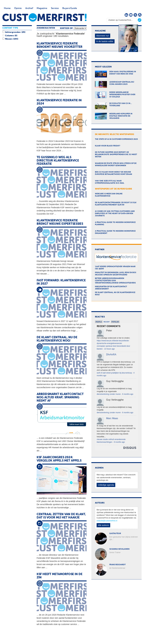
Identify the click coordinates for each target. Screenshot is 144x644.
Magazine (42, 8)
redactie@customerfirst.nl (107, 521)
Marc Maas (112, 418)
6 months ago (128, 394)
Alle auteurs (103, 525)
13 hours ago (109, 349)
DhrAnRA (111, 355)
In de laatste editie (105, 41)
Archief (29, 8)
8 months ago (119, 442)
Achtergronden (13, 32)
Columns (9, 36)
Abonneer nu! (103, 36)
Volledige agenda (106, 485)
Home (7, 8)
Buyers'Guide (70, 8)
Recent (107, 322)
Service (55, 8)
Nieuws (9, 39)
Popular (115, 322)
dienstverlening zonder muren (109, 394)
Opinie (18, 8)
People (99, 322)
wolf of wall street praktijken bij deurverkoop (114, 373)
